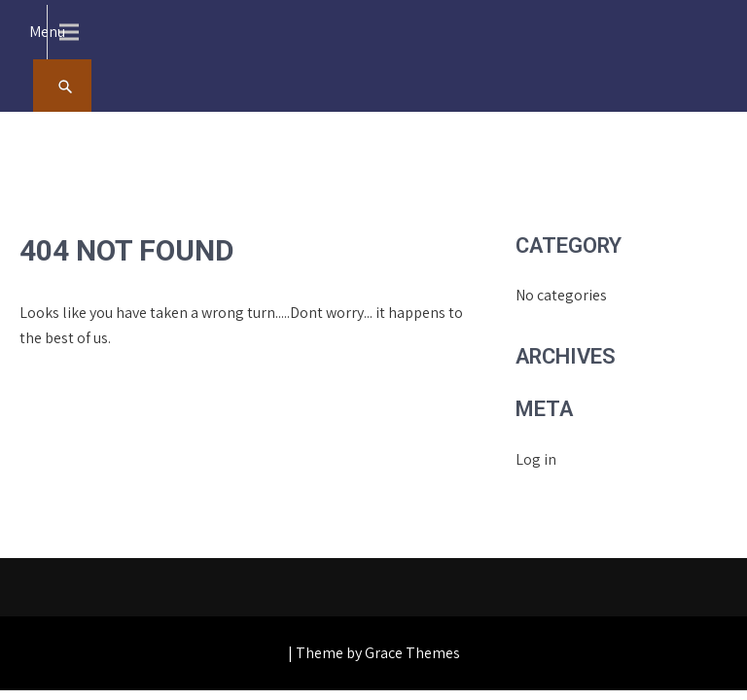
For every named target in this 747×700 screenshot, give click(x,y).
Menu (47, 32)
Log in (536, 459)
